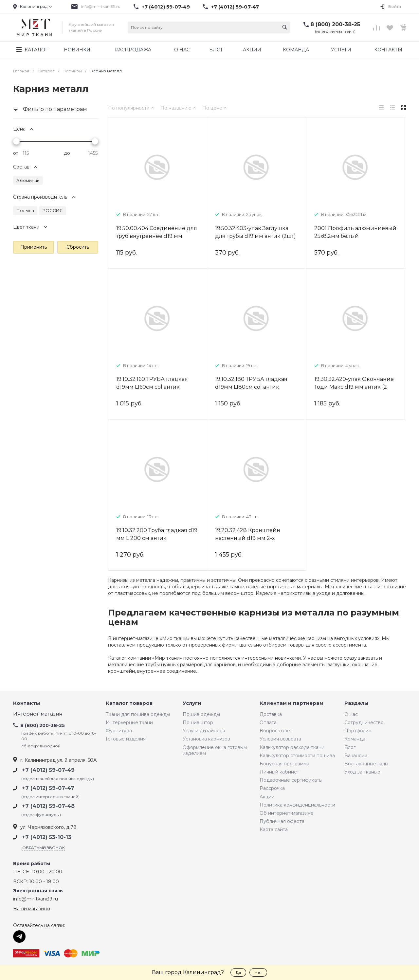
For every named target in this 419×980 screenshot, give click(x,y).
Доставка (271, 714)
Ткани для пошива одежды (138, 714)
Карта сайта (274, 829)
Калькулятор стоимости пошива (297, 756)
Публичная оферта (282, 821)
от (16, 153)
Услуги (192, 703)
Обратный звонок (44, 848)
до (67, 153)
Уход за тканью (362, 772)
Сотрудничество (364, 722)
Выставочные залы (366, 764)
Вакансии (356, 756)
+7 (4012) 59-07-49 (166, 7)
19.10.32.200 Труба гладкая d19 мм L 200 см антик (157, 534)
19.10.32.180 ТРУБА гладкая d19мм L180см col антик (251, 383)
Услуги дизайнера (204, 731)
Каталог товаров (129, 703)
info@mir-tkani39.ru (101, 6)
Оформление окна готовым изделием (215, 750)
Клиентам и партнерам (291, 703)
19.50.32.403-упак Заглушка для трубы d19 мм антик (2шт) (255, 232)
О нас (351, 714)
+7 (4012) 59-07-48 (48, 806)
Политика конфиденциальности (297, 805)
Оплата (268, 722)
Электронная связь (38, 891)
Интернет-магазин (38, 714)
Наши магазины (32, 909)
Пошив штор (198, 722)
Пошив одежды (201, 714)
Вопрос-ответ (276, 731)
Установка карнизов (206, 739)
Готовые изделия (126, 739)
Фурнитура (119, 731)
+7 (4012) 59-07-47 (235, 7)
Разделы (356, 703)
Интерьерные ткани (129, 722)
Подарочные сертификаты (291, 780)
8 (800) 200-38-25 (335, 24)
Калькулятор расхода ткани (292, 747)
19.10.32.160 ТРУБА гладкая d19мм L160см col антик (152, 383)
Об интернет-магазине (287, 813)
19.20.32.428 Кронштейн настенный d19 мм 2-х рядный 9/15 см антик (248, 538)
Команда (355, 739)
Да (238, 972)
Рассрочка (272, 788)
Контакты (27, 703)
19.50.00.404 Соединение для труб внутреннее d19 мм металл (157, 236)
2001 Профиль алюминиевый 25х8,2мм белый (355, 232)
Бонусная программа (284, 764)
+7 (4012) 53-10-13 (47, 837)
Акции (267, 797)
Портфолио (358, 731)
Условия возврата (280, 739)
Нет (258, 972)
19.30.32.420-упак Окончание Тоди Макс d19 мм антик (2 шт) (354, 387)
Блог (350, 747)
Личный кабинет (279, 772)
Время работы (32, 864)
